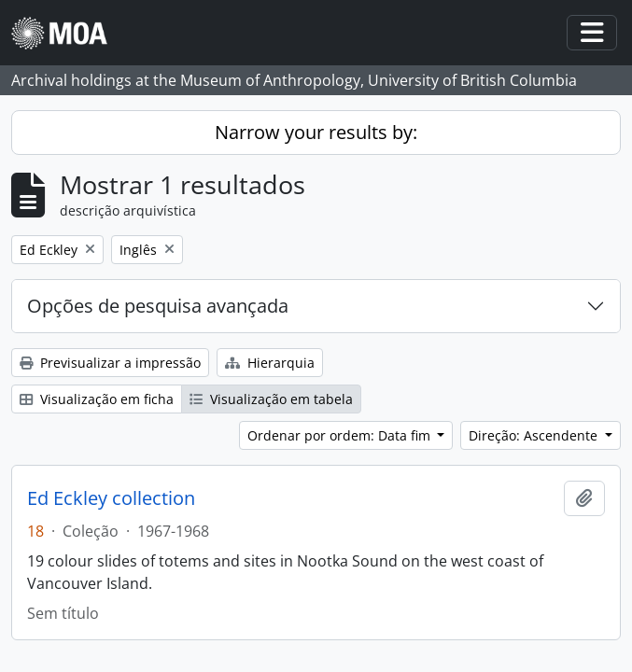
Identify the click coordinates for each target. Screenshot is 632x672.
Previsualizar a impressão (110, 363)
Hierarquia (270, 363)
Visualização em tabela (271, 399)
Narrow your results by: (316, 132)
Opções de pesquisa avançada (158, 306)
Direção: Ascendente (535, 435)
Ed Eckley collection (111, 498)
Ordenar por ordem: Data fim (341, 435)
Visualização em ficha (97, 399)
